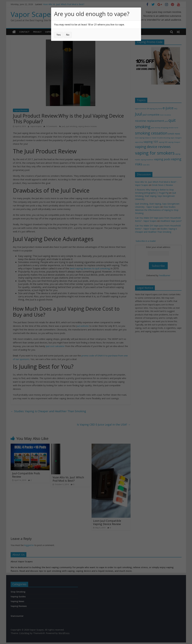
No (68, 35)
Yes (59, 35)
